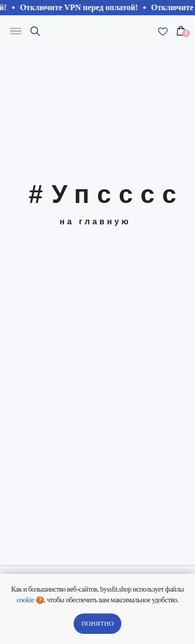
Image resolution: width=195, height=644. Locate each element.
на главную (95, 222)
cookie (25, 600)
